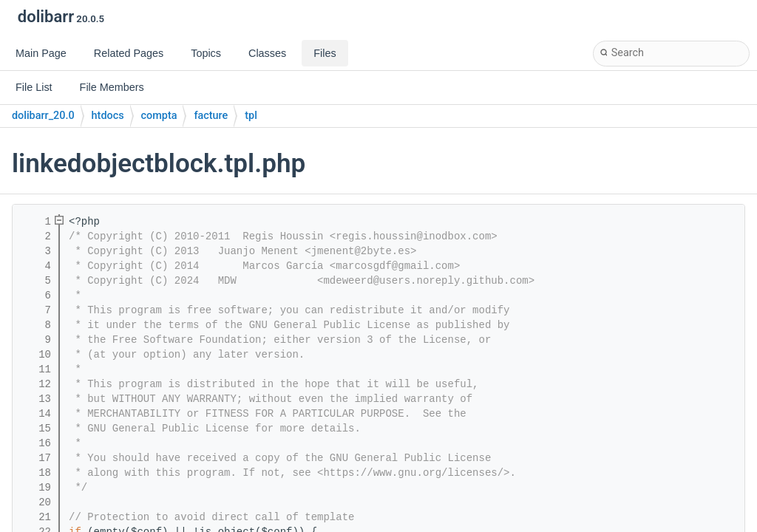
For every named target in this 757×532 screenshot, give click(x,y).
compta (159, 116)
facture (211, 116)
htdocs (108, 116)
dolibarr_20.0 (43, 116)
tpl (251, 116)
